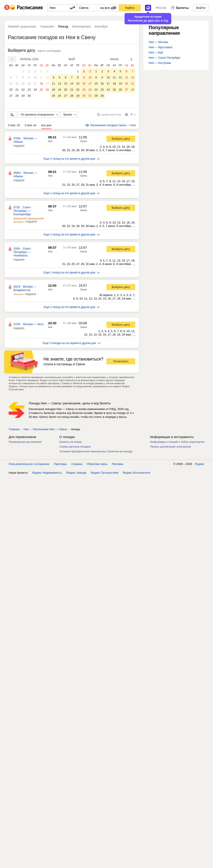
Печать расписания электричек (171, 447)
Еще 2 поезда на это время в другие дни (72, 343)
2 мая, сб (14, 125)
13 (11, 83)
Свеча (83, 141)
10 (35, 77)
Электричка (81, 26)
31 (90, 96)
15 (23, 83)
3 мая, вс (31, 125)
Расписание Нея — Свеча (50, 429)
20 (11, 90)
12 (47, 77)
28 (17, 96)
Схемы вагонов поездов (75, 447)
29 (23, 96)
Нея (50, 141)
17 (35, 83)
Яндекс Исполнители (137, 473)
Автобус (101, 26)
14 (17, 83)
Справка (77, 464)
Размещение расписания (25, 442)
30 (29, 96)
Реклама (118, 464)
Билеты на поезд (70, 442)
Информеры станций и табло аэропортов (177, 442)
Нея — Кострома (160, 63)
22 (23, 90)
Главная (14, 429)
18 (41, 83)
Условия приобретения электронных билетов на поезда (96, 451)
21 (17, 90)
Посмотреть (121, 361)
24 (35, 90)
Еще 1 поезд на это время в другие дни (72, 159)
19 (47, 83)
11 (41, 77)
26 (47, 90)
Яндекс (200, 464)
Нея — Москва (158, 42)
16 (29, 83)
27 (11, 96)
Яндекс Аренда (76, 473)
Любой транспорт (22, 26)
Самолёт (47, 26)
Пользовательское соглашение (29, 464)
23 (29, 90)
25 (41, 90)
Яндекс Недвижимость (47, 473)
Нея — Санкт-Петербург (165, 58)
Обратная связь (97, 464)
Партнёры (60, 464)
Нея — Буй (156, 52)
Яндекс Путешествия (105, 473)
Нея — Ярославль (161, 47)
